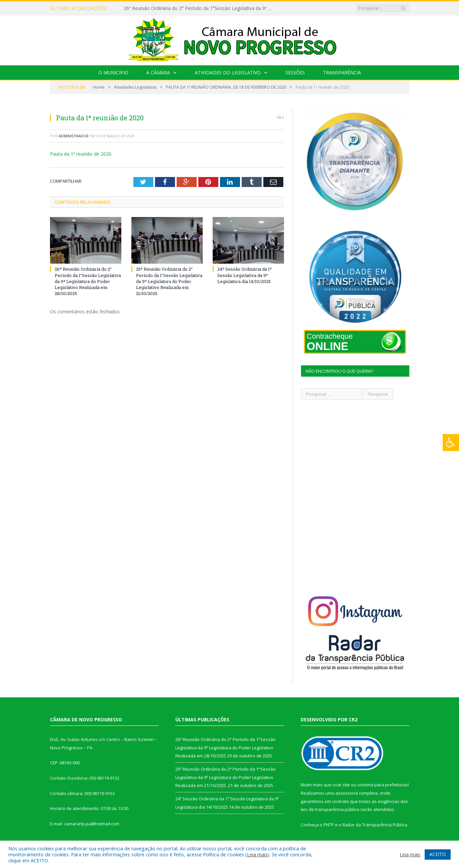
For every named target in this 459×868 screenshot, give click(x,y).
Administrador (74, 136)
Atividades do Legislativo (228, 72)
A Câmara (158, 72)
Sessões (295, 72)
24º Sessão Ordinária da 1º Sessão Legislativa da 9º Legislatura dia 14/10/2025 (244, 275)
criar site (341, 785)
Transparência (342, 72)
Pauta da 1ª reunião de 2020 (81, 154)
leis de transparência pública (330, 809)
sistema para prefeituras (383, 785)
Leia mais (257, 854)
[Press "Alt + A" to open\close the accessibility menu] (451, 442)
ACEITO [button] (438, 854)
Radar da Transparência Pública (375, 825)
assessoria (347, 793)
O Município (113, 72)
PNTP (329, 825)
